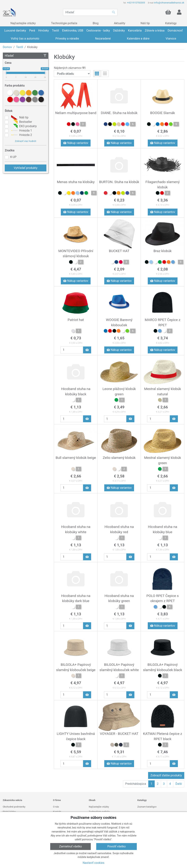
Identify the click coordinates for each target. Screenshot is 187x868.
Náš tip (19, 117)
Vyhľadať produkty (26, 168)
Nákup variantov (76, 143)
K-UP (13, 157)
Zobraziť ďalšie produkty (166, 775)
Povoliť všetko (117, 846)
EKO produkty (23, 126)
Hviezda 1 (21, 131)
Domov (7, 47)
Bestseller (21, 122)
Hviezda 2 (21, 135)
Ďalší (179, 784)
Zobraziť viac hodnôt (26, 141)
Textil (20, 47)
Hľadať (26, 56)
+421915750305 (136, 3)
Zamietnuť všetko (70, 846)
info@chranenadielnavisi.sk (169, 3)
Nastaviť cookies (94, 863)
